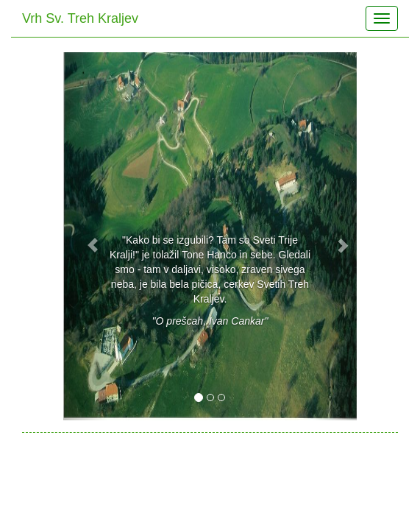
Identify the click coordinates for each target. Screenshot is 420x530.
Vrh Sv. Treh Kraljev (80, 18)
